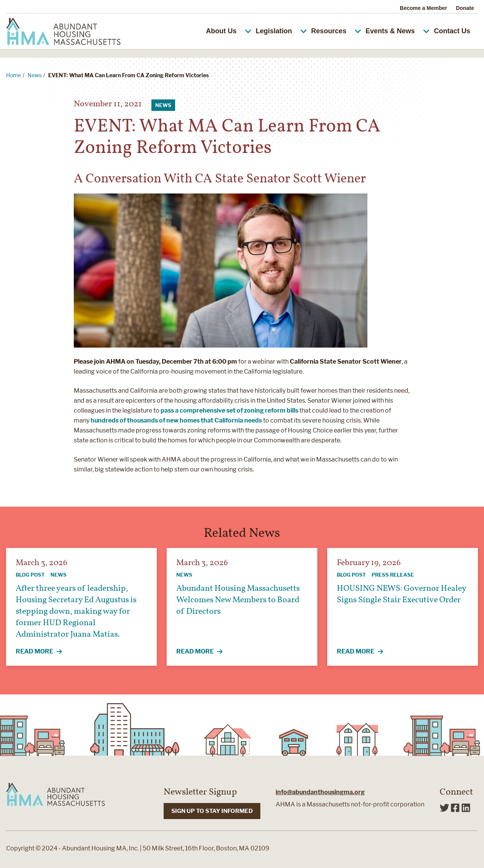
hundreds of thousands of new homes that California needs (176, 420)
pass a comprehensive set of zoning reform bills (229, 410)
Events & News (397, 31)
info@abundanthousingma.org (320, 792)
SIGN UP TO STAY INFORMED (212, 811)
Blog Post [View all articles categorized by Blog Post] (30, 575)
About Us (228, 31)
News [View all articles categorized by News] (163, 105)
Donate (465, 8)
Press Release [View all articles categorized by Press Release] (393, 575)
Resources (335, 31)
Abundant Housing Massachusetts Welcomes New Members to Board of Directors (238, 600)
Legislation (281, 31)
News (35, 75)
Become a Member (424, 8)
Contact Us (452, 31)
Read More (43, 652)
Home (14, 75)
